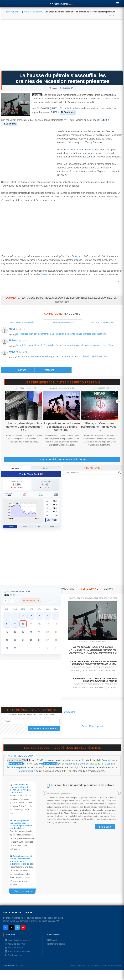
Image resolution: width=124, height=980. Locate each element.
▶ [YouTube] (23, 927)
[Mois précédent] (12, 601)
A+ (110, 16)
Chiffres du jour (23, 756)
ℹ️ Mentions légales (56, 944)
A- (117, 16)
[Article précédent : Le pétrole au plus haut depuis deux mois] (18, 370)
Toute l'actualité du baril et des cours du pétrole (62, 459)
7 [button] (56, 616)
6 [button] (48, 616)
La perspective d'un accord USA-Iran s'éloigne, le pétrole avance (95, 680)
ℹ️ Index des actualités (15, 948)
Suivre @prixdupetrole (93, 726)
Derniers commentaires (63, 322)
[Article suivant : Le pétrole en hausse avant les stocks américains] (53, 370)
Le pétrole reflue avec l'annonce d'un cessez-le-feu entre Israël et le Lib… (94, 663)
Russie (90, 150)
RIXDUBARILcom (18, 913)
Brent (78, 108)
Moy (49, 520)
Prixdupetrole (53, 290)
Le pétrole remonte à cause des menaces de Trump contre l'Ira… (62, 427)
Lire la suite (105, 827)
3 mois (24, 526)
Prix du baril (69, 712)
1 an (38, 526)
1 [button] (7, 616)
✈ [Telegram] (17, 928)
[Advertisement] (62, 46)
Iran (91, 767)
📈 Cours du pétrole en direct (17, 940)
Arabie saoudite (73, 150)
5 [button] (39, 616)
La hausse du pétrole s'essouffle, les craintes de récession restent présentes (62, 78)
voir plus (13, 335)
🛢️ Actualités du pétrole (31, 12)
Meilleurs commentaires (103, 322)
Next (118, 401)
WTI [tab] (46, 468)
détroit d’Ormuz (27, 771)
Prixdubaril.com (12, 12)
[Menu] (117, 3)
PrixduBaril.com (12, 965)
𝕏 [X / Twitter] (12, 927)
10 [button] (23, 624)
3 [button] (23, 616)
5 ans (52, 526)
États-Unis (77, 256)
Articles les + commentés (22, 322)
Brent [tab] (16, 468)
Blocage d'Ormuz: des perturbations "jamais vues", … (100, 427)
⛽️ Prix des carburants (15, 955)
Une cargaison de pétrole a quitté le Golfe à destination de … (24, 427)
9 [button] (15, 624)
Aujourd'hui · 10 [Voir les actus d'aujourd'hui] (31, 601)
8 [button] (7, 624)
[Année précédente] (6, 601)
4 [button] (31, 616)
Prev (7, 401)
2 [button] (15, 616)
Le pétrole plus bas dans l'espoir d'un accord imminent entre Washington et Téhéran (93, 650)
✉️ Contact (52, 940)
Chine (4, 197)
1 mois (10, 526)
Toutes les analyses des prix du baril (26, 892)
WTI (67, 120)
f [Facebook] (6, 928)
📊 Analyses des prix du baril (17, 951)
